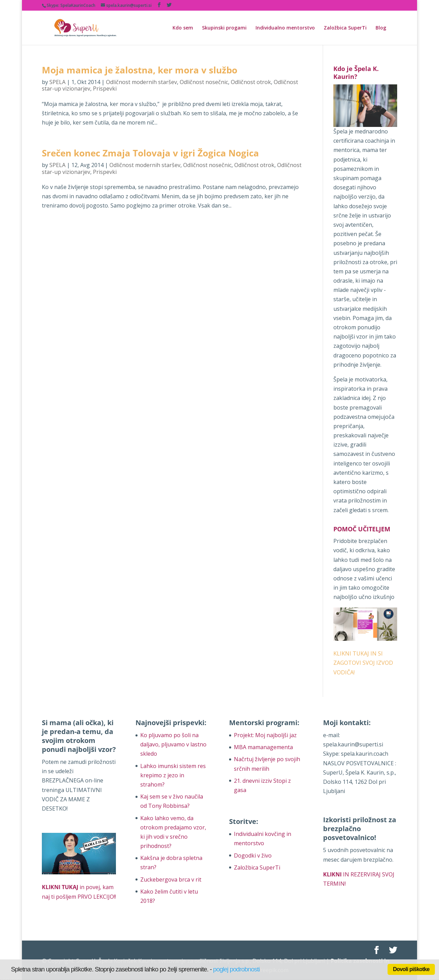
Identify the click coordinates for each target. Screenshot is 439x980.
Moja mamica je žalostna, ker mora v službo (140, 70)
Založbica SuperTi (345, 28)
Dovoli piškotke (411, 969)
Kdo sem (183, 28)
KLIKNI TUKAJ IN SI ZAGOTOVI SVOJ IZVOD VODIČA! (363, 663)
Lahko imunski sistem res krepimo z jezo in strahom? (173, 775)
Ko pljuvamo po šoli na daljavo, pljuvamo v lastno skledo (173, 744)
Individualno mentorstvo (285, 28)
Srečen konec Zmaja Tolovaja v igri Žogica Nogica (150, 153)
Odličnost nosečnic (204, 82)
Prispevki (105, 88)
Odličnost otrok (251, 82)
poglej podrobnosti (236, 969)
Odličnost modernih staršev (141, 82)
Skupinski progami (224, 28)
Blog (381, 28)
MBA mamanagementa (263, 747)
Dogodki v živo (253, 855)
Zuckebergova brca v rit (171, 879)
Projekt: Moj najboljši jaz (265, 735)
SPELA (57, 82)
